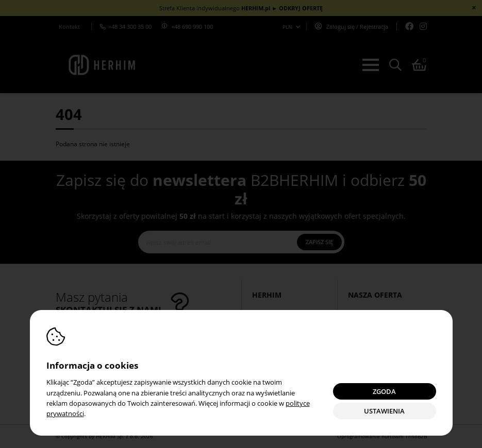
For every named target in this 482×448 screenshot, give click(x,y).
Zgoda (384, 392)
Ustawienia (384, 411)
